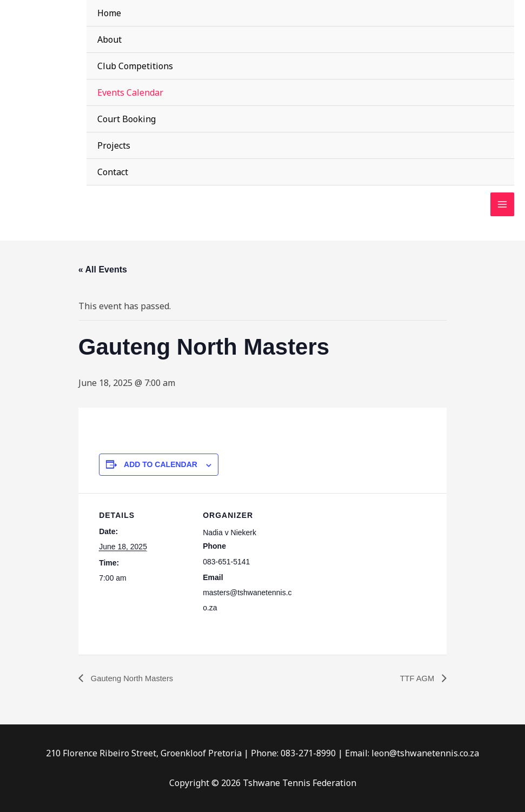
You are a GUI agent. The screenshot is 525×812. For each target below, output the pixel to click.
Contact (113, 172)
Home (109, 13)
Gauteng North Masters (135, 678)
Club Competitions (135, 66)
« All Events (103, 269)
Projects (114, 145)
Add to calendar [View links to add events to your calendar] (161, 464)
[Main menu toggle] (502, 205)
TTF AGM (416, 678)
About (109, 39)
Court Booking (127, 119)
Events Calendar (130, 92)
